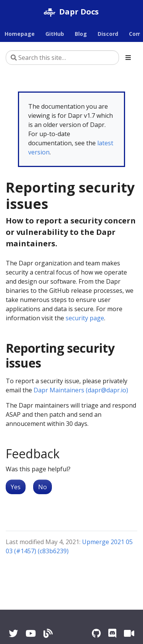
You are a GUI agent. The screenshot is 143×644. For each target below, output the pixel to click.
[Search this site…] (62, 58)
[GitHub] (96, 633)
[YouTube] (31, 633)
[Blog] (48, 633)
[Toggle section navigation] (128, 58)
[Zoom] (129, 633)
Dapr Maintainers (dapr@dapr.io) (81, 390)
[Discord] (112, 633)
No (43, 487)
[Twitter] (13, 633)
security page (85, 318)
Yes (16, 487)
